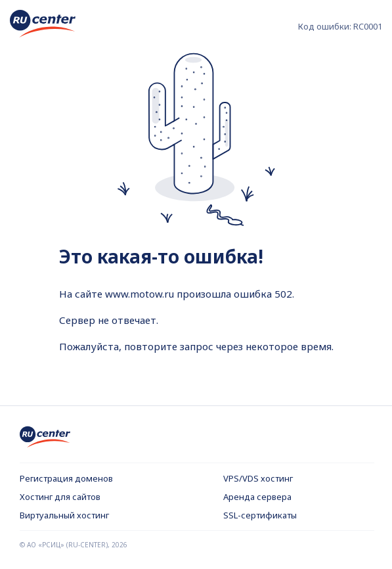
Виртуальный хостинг (64, 515)
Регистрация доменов (66, 478)
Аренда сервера (257, 497)
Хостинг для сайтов (60, 497)
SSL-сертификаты (260, 515)
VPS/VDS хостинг (258, 478)
